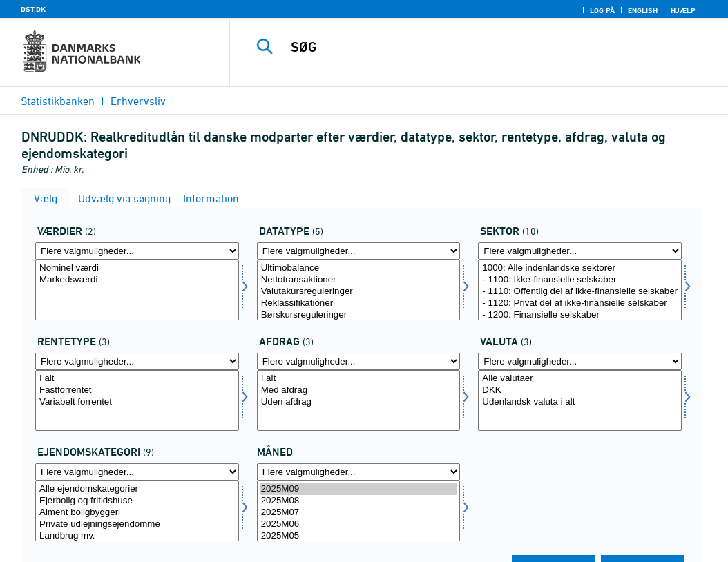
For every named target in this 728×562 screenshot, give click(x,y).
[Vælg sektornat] (580, 290)
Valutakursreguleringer (359, 292)
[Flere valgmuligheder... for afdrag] (359, 361)
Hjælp (683, 10)
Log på (602, 10)
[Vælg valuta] (580, 400)
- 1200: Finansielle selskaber (580, 315)
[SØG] (482, 47)
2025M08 (359, 501)
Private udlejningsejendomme (137, 524)
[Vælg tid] (359, 511)
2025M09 (359, 489)
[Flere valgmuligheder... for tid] (359, 472)
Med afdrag (359, 390)
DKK (580, 390)
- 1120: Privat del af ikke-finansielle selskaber (580, 303)
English (643, 10)
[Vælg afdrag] (359, 400)
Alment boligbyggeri (137, 513)
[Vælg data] (359, 290)
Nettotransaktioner (359, 280)
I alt (137, 379)
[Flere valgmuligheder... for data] (359, 251)
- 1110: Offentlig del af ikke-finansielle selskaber (580, 292)
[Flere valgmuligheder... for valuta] (580, 361)
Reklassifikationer (359, 303)
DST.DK (33, 9)
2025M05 (359, 536)
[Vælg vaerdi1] (137, 290)
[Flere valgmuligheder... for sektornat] (580, 251)
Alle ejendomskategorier (137, 489)
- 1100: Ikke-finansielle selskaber (580, 280)
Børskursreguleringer (359, 315)
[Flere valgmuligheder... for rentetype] (137, 361)
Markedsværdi (137, 280)
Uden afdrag (359, 402)
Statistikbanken (58, 101)
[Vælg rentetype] (137, 400)
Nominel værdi (137, 268)
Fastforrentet (137, 390)
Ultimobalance (359, 268)
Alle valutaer (580, 379)
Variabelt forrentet (137, 402)
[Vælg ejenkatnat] (137, 511)
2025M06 (359, 524)
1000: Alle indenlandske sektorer (580, 268)
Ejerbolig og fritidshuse (137, 501)
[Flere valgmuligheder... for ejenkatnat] (137, 472)
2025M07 (359, 513)
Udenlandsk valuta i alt (580, 402)
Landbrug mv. (137, 536)
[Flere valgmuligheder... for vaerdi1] (137, 251)
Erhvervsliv (138, 101)
